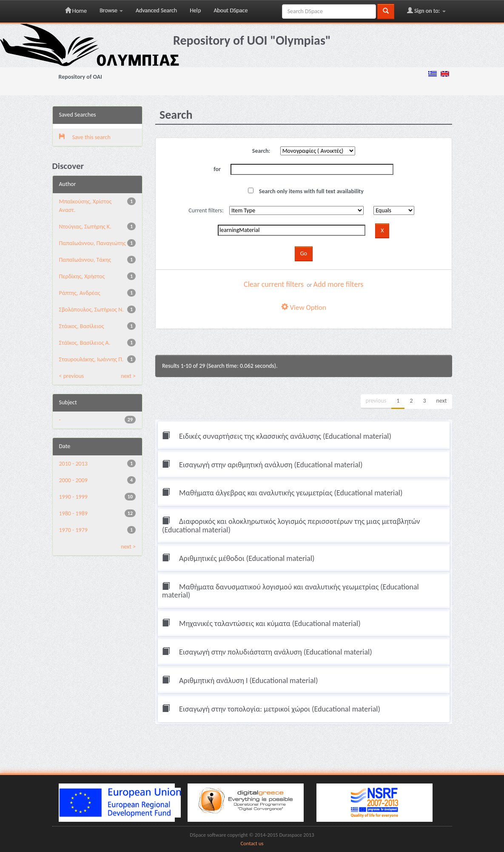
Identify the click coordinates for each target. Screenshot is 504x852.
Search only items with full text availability (306, 191)
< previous (72, 376)
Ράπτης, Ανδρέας (80, 293)
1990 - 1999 (73, 497)
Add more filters (339, 284)
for (217, 169)
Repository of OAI (80, 77)
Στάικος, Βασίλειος (82, 326)
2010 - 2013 (73, 464)
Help (195, 10)
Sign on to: (426, 11)
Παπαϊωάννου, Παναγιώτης (93, 243)
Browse (111, 10)
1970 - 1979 (73, 530)
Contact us (252, 843)
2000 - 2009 (73, 480)
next (442, 401)
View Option (304, 307)
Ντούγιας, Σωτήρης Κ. (85, 227)
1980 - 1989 (73, 513)
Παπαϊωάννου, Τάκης (85, 260)
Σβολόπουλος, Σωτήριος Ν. (91, 310)
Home (76, 11)
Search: (261, 151)
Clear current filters (274, 284)
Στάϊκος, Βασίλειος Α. (85, 343)
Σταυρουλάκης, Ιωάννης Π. (91, 359)
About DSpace (231, 10)
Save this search (85, 137)
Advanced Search (156, 10)
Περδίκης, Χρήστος (82, 276)
